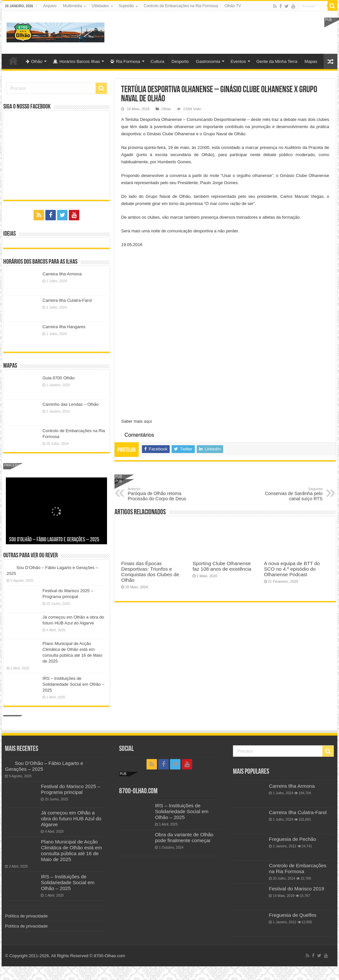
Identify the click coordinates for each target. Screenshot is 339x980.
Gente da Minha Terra (277, 61)
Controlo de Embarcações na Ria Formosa (181, 6)
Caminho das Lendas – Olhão (70, 404)
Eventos (238, 61)
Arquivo (50, 6)
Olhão (34, 61)
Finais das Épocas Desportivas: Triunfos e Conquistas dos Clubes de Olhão (150, 572)
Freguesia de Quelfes (293, 915)
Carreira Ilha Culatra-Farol (67, 300)
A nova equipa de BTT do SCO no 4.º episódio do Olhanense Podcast (292, 569)
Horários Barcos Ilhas (76, 61)
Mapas (311, 61)
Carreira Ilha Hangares (64, 327)
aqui (148, 421)
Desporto (180, 61)
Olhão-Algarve (13, 61)
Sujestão (126, 6)
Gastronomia (208, 61)
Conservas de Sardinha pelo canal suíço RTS (289, 494)
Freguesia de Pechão (293, 839)
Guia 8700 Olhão (58, 378)
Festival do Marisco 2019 (296, 889)
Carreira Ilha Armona (62, 274)
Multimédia (72, 6)
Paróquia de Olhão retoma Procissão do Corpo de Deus (161, 494)
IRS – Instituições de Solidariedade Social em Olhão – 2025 (73, 684)
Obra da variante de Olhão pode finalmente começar (184, 837)
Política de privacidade (26, 916)
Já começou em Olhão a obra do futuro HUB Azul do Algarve (71, 819)
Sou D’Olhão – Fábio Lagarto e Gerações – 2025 (54, 540)
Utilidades (100, 6)
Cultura (158, 61)
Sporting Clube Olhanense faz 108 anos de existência (222, 566)
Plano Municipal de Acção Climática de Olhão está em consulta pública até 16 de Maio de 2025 (71, 850)
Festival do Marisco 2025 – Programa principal (70, 789)
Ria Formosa (125, 61)
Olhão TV (233, 6)
